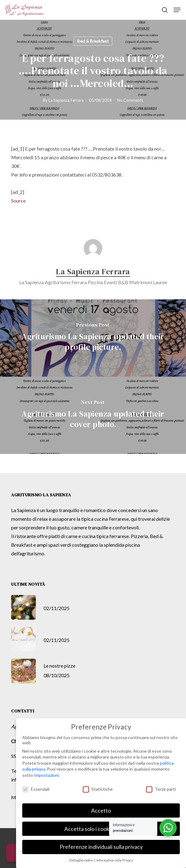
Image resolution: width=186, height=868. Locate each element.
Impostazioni (46, 775)
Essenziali (36, 789)
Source (18, 201)
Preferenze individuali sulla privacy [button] (101, 847)
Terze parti (161, 789)
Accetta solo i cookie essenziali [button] (101, 829)
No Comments (130, 100)
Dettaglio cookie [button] (81, 860)
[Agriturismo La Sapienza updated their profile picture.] (93, 338)
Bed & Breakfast (93, 41)
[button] (177, 10)
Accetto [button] (101, 811)
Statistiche (98, 789)
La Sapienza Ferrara (66, 100)
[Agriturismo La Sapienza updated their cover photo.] (93, 415)
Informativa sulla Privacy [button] (115, 860)
